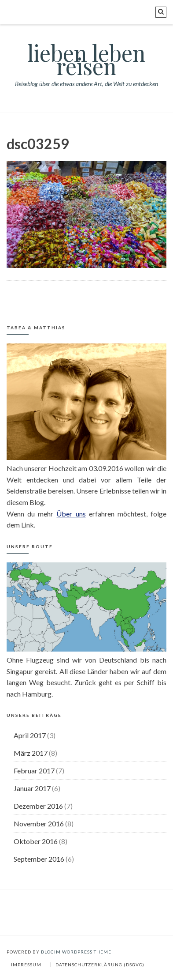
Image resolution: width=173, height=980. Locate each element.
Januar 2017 (32, 788)
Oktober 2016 (36, 841)
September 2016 (39, 859)
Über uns (71, 514)
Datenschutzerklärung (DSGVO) (100, 965)
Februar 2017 (34, 771)
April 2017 (30, 735)
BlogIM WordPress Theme (76, 952)
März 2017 (31, 753)
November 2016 (39, 824)
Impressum (26, 965)
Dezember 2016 (38, 806)
